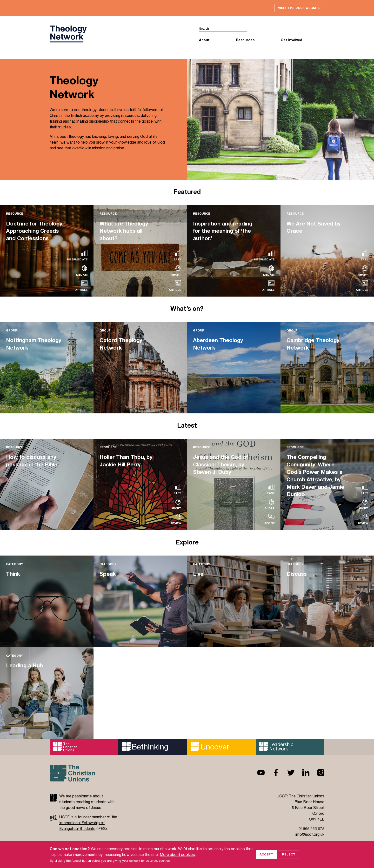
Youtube (257, 773)
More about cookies (177, 859)
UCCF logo (68, 34)
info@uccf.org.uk (310, 834)
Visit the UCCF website (299, 8)
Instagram (317, 773)
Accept (266, 859)
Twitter (287, 773)
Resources (245, 40)
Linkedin (302, 773)
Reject (289, 859)
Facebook (272, 773)
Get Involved (291, 40)
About (204, 40)
